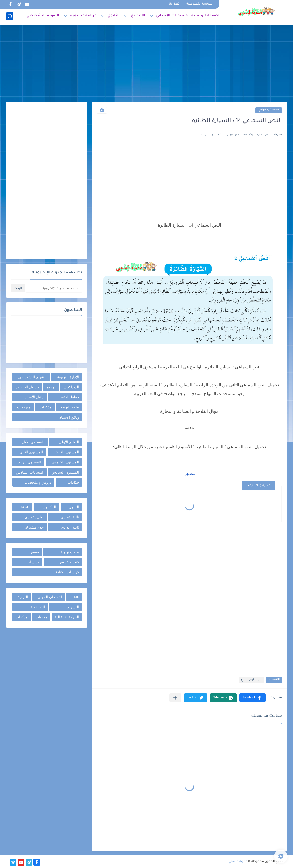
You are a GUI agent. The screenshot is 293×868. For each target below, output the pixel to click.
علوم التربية (70, 407)
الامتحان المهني (50, 597)
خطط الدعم (70, 397)
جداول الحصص (27, 387)
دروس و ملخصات (38, 482)
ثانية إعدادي (70, 527)
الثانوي (113, 16)
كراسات (33, 562)
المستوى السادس (65, 472)
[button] (252, 698)
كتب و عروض (69, 562)
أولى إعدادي (34, 517)
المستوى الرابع (269, 110)
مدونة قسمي (238, 862)
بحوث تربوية (70, 552)
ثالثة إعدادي (70, 517)
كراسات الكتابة (67, 572)
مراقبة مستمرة (83, 16)
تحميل (190, 474)
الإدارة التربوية (68, 377)
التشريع (73, 607)
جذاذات (73, 482)
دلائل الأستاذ (34, 397)
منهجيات (24, 407)
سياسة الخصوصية (200, 4)
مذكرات (46, 407)
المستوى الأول (33, 442)
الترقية (23, 597)
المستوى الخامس (65, 462)
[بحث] (10, 16)
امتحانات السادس (30, 472)
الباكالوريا (49, 507)
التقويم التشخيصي (43, 16)
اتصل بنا (174, 4)
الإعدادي (138, 16)
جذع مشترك (34, 527)
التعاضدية (38, 607)
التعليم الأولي (69, 442)
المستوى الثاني (31, 452)
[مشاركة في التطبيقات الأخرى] (175, 698)
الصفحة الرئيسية (206, 16)
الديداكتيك (71, 387)
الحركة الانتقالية (67, 617)
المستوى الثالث (67, 452)
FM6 (75, 597)
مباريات (41, 617)
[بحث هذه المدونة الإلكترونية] (54, 288)
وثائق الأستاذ (69, 417)
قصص (34, 552)
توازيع (51, 387)
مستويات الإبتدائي (172, 16)
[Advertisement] (146, 64)
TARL (25, 507)
